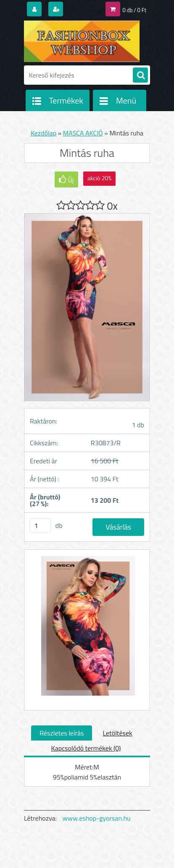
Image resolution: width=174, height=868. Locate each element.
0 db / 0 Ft (134, 10)
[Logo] (82, 41)
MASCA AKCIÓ (83, 133)
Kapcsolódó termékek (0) (86, 748)
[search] (140, 75)
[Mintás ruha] (87, 630)
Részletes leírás (62, 733)
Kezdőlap (43, 133)
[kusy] (40, 526)
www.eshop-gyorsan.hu (97, 818)
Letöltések (117, 733)
